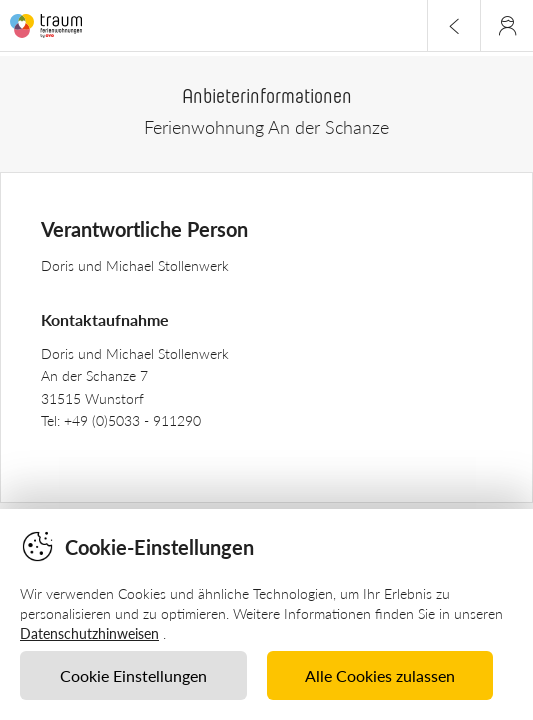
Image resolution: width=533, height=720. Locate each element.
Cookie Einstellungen (133, 675)
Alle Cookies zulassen (380, 675)
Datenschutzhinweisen (89, 633)
